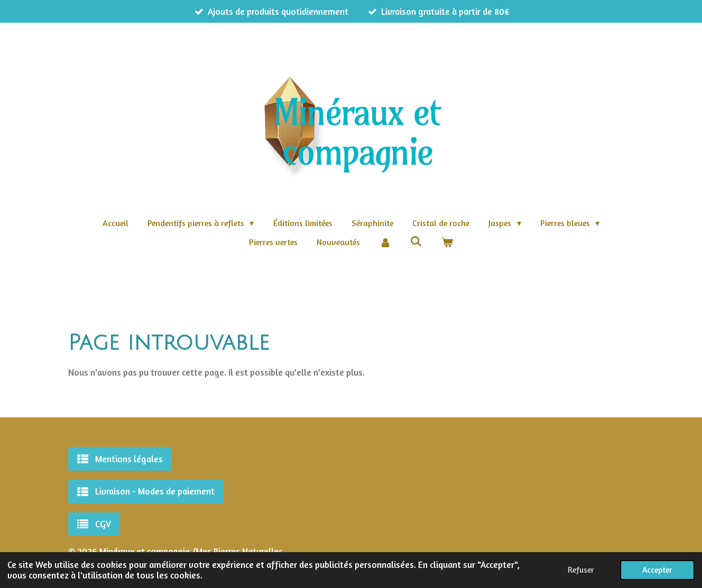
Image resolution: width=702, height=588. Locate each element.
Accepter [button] (657, 570)
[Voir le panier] (447, 242)
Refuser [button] (581, 570)
